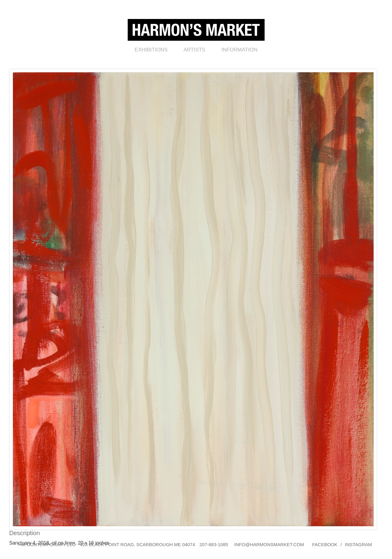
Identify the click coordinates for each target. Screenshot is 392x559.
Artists (194, 50)
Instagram (358, 544)
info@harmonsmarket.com (269, 544)
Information (239, 50)
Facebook (325, 544)
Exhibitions (151, 50)
